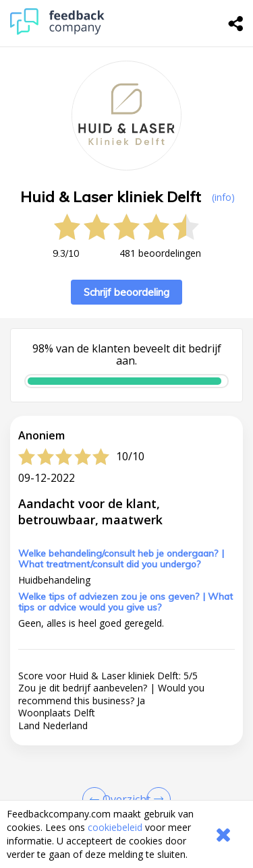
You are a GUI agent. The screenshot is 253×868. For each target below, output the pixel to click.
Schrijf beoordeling (126, 292)
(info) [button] (223, 197)
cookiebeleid (115, 827)
